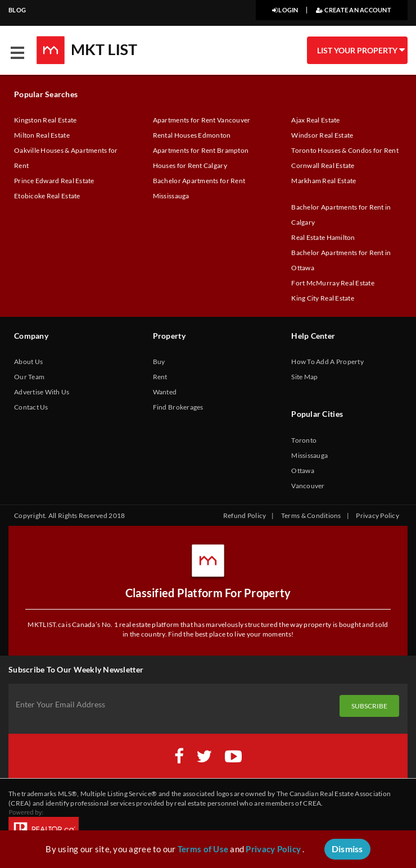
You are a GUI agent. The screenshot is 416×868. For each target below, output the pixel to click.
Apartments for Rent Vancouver (202, 120)
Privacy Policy (377, 515)
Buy (159, 362)
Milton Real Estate (42, 135)
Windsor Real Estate (322, 135)
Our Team (29, 377)
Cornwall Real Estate (323, 165)
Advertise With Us (42, 392)
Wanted (165, 392)
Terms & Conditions (311, 515)
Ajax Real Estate (315, 120)
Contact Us (31, 407)
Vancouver (308, 486)
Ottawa (303, 471)
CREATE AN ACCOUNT (354, 10)
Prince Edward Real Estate (54, 181)
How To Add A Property (327, 362)
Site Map (304, 377)
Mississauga (309, 455)
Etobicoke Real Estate (47, 196)
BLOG (17, 10)
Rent (160, 377)
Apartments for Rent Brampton (201, 150)
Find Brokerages (178, 407)
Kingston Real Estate (45, 120)
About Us (28, 362)
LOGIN (285, 10)
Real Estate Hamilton (323, 237)
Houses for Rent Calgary (190, 165)
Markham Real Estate (324, 181)
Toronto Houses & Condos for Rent (345, 150)
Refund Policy (245, 515)
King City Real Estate (323, 298)
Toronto (304, 440)
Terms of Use (203, 849)
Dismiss (347, 849)
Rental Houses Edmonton (192, 135)
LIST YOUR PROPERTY (360, 50)
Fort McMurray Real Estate (333, 283)
